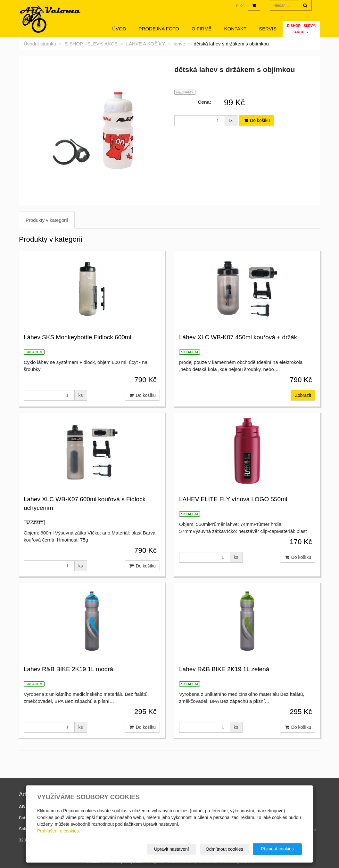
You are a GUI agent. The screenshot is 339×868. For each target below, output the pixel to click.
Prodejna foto (159, 29)
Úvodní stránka (40, 44)
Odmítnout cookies (224, 849)
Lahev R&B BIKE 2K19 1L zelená (224, 669)
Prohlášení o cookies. (59, 831)
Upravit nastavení (172, 849)
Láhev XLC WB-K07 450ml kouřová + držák (238, 337)
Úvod (119, 29)
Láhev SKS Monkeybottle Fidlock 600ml (78, 337)
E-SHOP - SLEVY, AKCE (302, 29)
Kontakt (236, 29)
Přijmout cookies (277, 849)
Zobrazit (303, 395)
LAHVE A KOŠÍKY (146, 44)
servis (268, 29)
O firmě (202, 29)
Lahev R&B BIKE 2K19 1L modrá (68, 669)
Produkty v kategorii (47, 220)
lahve (179, 44)
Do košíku (256, 120)
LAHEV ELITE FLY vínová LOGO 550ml (233, 499)
